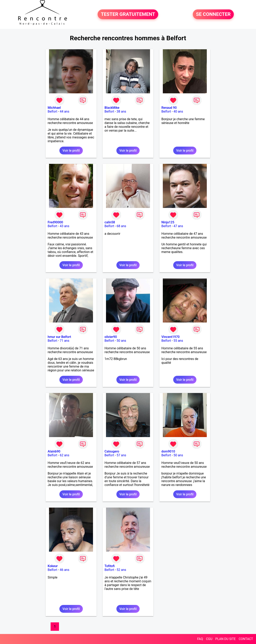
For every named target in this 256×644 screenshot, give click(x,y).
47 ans (178, 226)
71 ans (65, 341)
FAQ (200, 639)
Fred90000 (55, 222)
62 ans (65, 455)
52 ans (121, 570)
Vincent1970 (170, 337)
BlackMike (112, 108)
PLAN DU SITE (226, 639)
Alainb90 (54, 451)
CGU (209, 639)
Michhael (54, 108)
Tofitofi (110, 566)
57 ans (121, 455)
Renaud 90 (169, 108)
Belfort (52, 111)
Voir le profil (71, 151)
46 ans (65, 570)
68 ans (121, 226)
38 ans (121, 111)
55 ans (178, 341)
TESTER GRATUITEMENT (128, 14)
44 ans (65, 111)
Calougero (112, 451)
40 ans (178, 111)
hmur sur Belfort (59, 337)
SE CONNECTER (213, 14)
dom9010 (168, 451)
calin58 (110, 222)
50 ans (121, 341)
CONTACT (246, 639)
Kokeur (53, 566)
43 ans (65, 226)
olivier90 (111, 337)
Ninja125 (168, 222)
